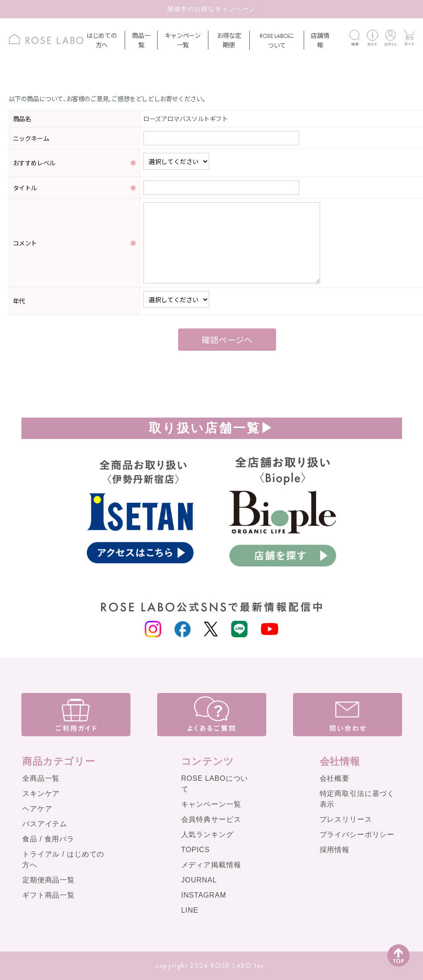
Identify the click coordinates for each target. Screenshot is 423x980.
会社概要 (335, 778)
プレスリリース (346, 819)
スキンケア (41, 793)
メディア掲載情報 (211, 865)
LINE (190, 910)
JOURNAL (199, 880)
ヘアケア (37, 809)
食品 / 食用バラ (48, 839)
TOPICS (195, 850)
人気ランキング (207, 834)
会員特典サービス (211, 819)
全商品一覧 (41, 778)
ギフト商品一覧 (49, 895)
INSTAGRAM (204, 895)
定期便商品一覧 (49, 880)
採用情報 (335, 850)
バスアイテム (45, 824)
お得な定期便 (229, 40)
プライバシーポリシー (357, 834)
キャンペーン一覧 (183, 40)
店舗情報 (320, 40)
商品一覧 (141, 40)
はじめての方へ (102, 40)
